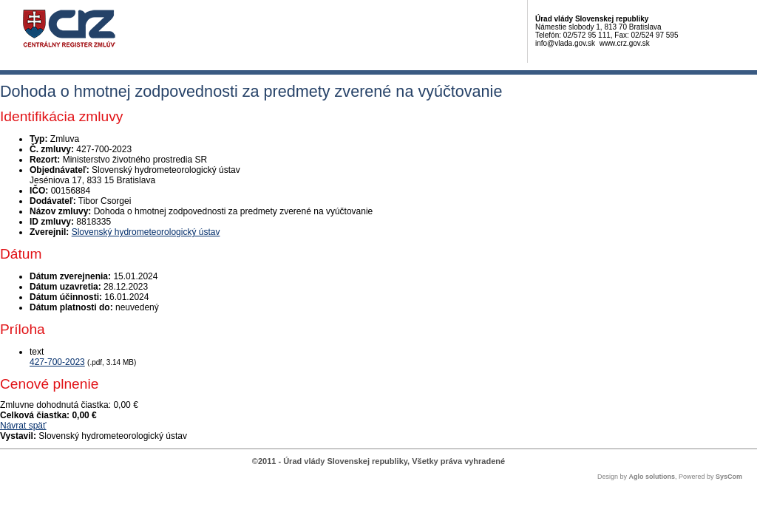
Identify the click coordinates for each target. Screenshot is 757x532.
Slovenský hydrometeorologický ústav (146, 232)
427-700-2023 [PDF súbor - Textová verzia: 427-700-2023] (57, 362)
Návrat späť (23, 426)
